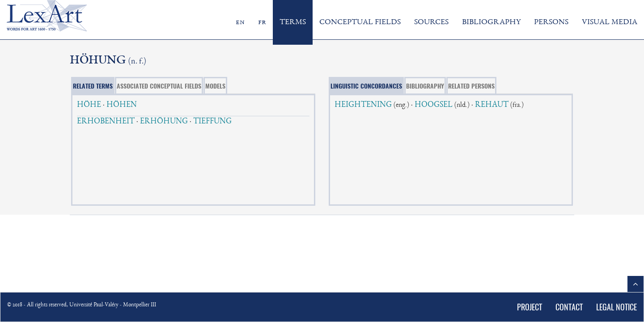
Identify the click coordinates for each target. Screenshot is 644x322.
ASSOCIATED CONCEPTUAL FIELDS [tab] (159, 86)
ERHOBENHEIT (106, 122)
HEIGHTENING (363, 105)
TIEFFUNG (212, 122)
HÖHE (89, 105)
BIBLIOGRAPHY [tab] (425, 86)
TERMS (293, 22)
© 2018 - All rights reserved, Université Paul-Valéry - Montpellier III (82, 305)
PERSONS (551, 22)
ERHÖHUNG (164, 122)
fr (262, 22)
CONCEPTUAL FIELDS (360, 22)
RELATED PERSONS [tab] (471, 86)
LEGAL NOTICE (616, 307)
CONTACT (569, 307)
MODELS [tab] (215, 86)
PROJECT (530, 307)
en (240, 22)
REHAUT (492, 105)
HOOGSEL (434, 105)
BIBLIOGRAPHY (491, 22)
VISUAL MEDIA (610, 22)
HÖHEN (122, 105)
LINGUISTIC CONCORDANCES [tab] (366, 86)
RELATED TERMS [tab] (93, 86)
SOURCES (431, 22)
